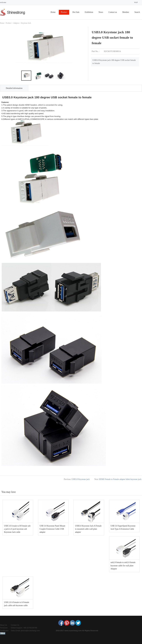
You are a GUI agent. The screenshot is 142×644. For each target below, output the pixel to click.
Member (126, 12)
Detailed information (14, 88)
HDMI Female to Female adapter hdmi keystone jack (120, 479)
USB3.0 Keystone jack (81, 479)
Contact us (113, 12)
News (101, 12)
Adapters (16, 23)
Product (64, 12)
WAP (136, 2)
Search (137, 12)
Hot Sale (76, 12)
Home (53, 12)
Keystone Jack (26, 23)
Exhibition (89, 12)
